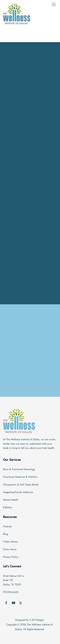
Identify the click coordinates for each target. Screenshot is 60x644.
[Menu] (54, 4)
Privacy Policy (11, 557)
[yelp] (21, 602)
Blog (6, 534)
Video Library (10, 542)
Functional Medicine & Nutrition (20, 477)
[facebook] (6, 602)
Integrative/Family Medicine (18, 492)
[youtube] (13, 602)
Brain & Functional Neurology (19, 469)
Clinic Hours (10, 549)
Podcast (7, 526)
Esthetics (8, 507)
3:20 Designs (37, 620)
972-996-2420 (11, 592)
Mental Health (10, 500)
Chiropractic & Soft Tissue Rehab (21, 485)
